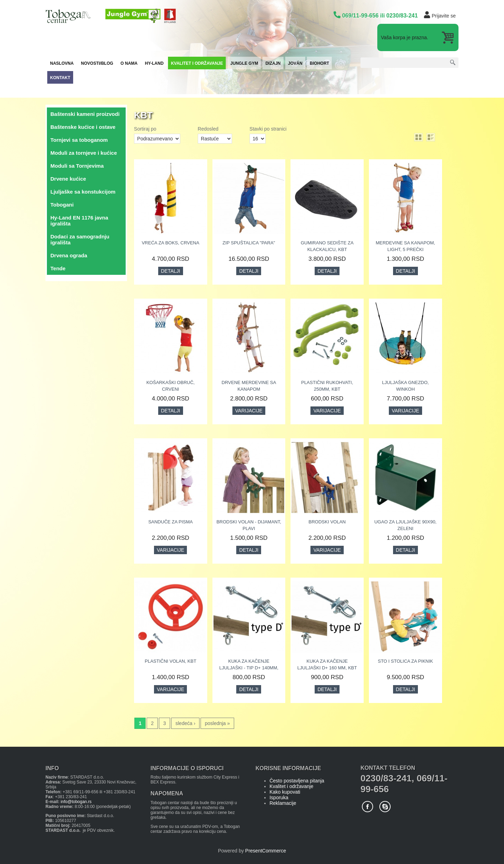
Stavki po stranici (268, 129)
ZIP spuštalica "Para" (249, 243)
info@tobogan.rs (76, 802)
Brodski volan (327, 522)
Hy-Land (154, 63)
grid (418, 137)
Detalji (171, 271)
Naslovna (62, 63)
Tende (58, 268)
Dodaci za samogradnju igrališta (80, 239)
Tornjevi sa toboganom (79, 140)
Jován (295, 63)
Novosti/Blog (97, 63)
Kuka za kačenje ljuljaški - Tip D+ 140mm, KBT (249, 668)
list (431, 137)
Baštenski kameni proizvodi (85, 114)
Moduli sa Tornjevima (77, 166)
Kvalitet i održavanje (197, 63)
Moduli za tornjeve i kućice (84, 153)
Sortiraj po (145, 129)
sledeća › (185, 723)
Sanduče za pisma (171, 522)
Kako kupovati (285, 792)
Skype (385, 807)
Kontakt (60, 78)
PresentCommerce (266, 851)
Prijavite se (444, 16)
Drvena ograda (69, 255)
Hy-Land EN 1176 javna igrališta (79, 221)
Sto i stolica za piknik (405, 661)
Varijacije (249, 411)
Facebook (367, 807)
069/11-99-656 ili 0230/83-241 (380, 16)
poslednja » (217, 723)
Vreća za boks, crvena (170, 243)
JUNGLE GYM (244, 63)
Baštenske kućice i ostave (83, 127)
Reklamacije (283, 803)
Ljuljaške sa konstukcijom (83, 192)
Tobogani (62, 205)
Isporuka (279, 797)
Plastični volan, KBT (171, 661)
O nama (129, 63)
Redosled (208, 129)
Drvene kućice (68, 179)
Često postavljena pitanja (297, 781)
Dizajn (273, 63)
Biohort (319, 63)
